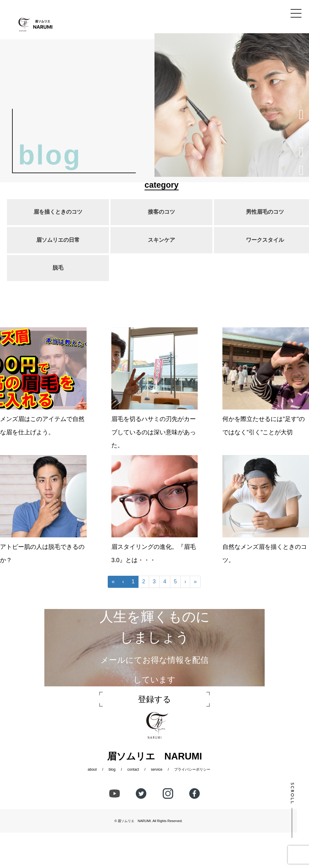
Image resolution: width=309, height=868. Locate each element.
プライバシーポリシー (192, 769)
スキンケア (161, 240)
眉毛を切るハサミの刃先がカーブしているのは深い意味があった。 (154, 432)
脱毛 (58, 268)
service (157, 769)
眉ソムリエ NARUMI (134, 821)
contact (133, 769)
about (92, 769)
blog (112, 769)
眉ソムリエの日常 (58, 240)
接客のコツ (161, 212)
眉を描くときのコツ (58, 212)
